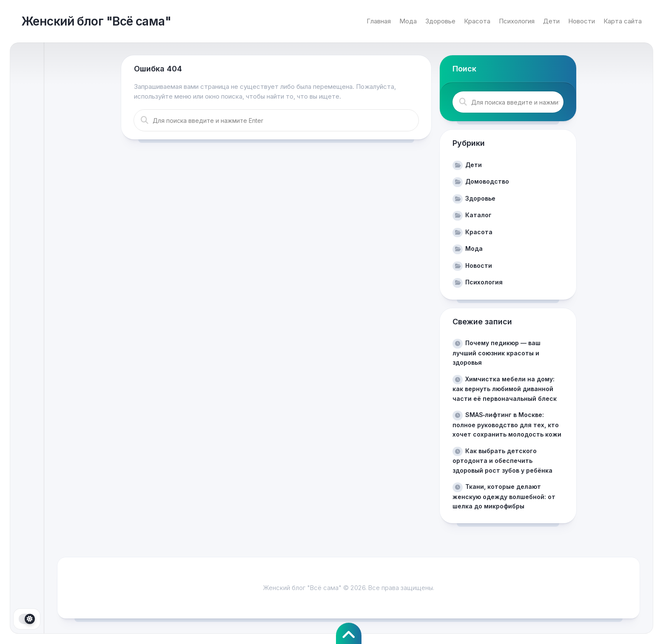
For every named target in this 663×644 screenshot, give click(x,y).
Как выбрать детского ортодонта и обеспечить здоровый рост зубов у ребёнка (502, 461)
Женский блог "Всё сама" (96, 21)
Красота (477, 21)
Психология (517, 21)
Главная (379, 21)
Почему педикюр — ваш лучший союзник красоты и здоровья (497, 353)
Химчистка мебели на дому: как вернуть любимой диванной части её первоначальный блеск (505, 389)
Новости (582, 21)
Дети (551, 21)
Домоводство (487, 181)
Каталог (478, 215)
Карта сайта (623, 21)
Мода (408, 21)
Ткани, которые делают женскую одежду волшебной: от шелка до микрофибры (504, 496)
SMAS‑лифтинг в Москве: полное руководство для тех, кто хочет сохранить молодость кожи (507, 424)
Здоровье (440, 21)
